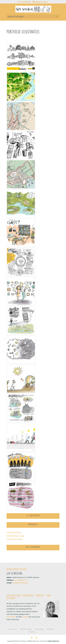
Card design (39, 629)
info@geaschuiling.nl (20, 583)
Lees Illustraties (33, 547)
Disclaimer (51, 629)
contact (25, 617)
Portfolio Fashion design (16, 536)
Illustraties (13, 629)
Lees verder (11, 617)
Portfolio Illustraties (14, 532)
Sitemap (32, 632)
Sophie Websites (53, 641)
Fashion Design (26, 629)
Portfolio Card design (14, 539)
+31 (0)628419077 (25, 2)
